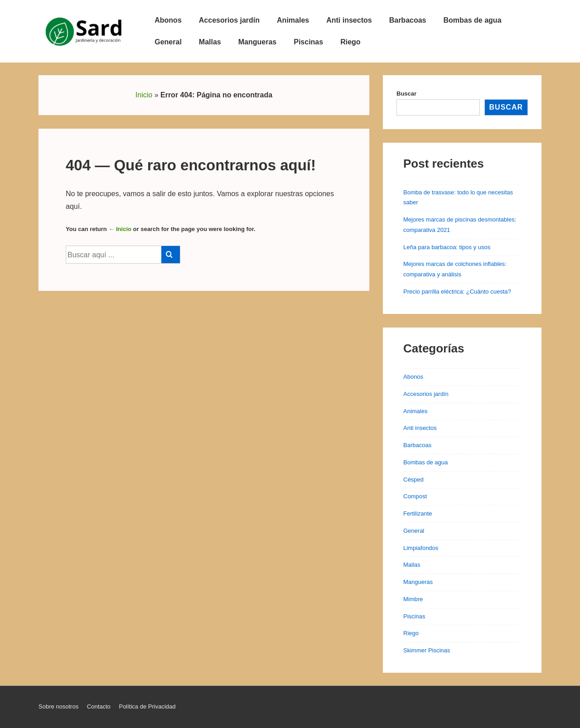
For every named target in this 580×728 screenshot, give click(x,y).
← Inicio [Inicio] (120, 229)
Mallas (210, 42)
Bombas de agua (473, 20)
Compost (415, 496)
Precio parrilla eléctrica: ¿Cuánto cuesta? (457, 292)
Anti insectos (349, 20)
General (168, 42)
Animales (293, 20)
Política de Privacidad (147, 706)
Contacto (99, 706)
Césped (413, 480)
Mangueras (257, 42)
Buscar (406, 94)
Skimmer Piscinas (427, 650)
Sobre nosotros (58, 706)
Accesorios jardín (229, 20)
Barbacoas (408, 20)
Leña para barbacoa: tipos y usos (447, 247)
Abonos (168, 20)
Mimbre (413, 599)
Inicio (144, 95)
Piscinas (308, 42)
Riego (350, 42)
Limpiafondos (421, 548)
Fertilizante (418, 513)
